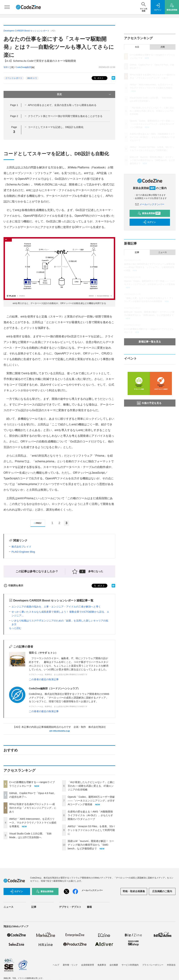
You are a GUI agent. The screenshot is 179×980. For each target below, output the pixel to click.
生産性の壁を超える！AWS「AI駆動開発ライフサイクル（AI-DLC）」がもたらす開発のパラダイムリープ (90, 815)
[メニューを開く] (7, 7)
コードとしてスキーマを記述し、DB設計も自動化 (56, 127)
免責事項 (102, 965)
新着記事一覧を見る (150, 342)
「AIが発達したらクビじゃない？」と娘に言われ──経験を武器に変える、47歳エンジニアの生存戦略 (91, 786)
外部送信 (171, 965)
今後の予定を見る (149, 403)
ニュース (163, 252)
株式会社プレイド (21, 547)
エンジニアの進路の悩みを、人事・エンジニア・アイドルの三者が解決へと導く (56, 607)
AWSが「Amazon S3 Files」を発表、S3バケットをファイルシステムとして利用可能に (91, 830)
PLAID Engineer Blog (23, 552)
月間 (163, 47)
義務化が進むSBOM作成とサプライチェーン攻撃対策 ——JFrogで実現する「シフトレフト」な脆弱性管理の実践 (149, 267)
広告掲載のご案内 (162, 891)
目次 (84, 94)
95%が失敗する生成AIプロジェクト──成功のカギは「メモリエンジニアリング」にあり (33, 808)
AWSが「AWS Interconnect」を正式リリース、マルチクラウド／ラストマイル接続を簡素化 (33, 823)
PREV (37, 523)
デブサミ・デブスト (70, 907)
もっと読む (15, 628)
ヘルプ (56, 965)
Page (14, 105)
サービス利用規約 (130, 965)
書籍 (89, 907)
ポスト (98, 78)
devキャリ (32, 78)
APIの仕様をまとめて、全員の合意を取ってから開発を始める (62, 105)
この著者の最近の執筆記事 (44, 679)
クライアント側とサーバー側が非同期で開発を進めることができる (65, 116)
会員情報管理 (88, 965)
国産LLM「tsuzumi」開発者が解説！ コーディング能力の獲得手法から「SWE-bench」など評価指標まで (91, 845)
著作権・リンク (70, 965)
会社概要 (114, 965)
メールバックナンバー (150, 204)
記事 (137, 252)
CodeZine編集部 (23, 67)
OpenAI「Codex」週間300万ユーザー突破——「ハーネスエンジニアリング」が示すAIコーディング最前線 (91, 801)
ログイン (149, 222)
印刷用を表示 (13, 585)
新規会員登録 (149, 213)
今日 (137, 47)
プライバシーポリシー (153, 965)
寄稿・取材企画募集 (134, 891)
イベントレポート (14, 78)
